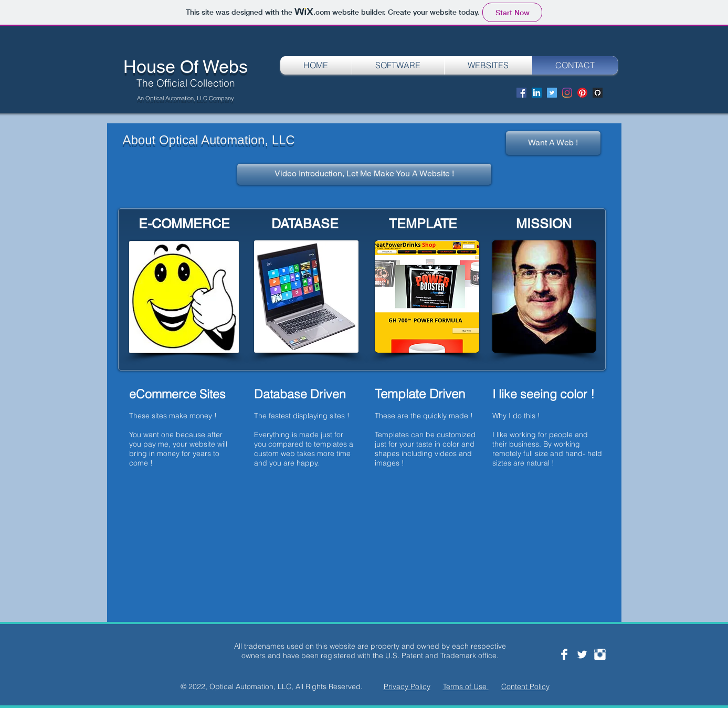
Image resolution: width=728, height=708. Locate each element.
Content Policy (525, 686)
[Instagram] (567, 93)
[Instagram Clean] (600, 654)
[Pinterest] (582, 93)
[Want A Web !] (553, 143)
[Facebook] (521, 93)
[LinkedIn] (537, 93)
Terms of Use (466, 686)
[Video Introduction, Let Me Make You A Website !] (364, 174)
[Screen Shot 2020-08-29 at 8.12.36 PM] (598, 93)
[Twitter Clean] (582, 654)
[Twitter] (552, 93)
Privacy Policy (407, 686)
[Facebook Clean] (564, 654)
